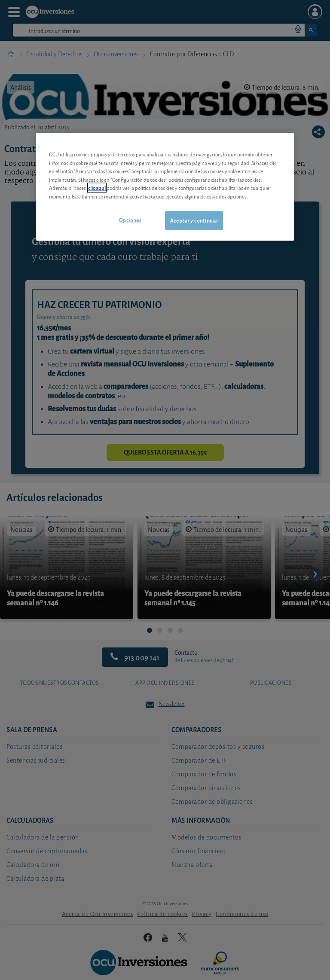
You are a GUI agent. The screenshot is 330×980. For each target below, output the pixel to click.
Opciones (130, 220)
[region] (165, 187)
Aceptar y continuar (194, 221)
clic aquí (97, 188)
